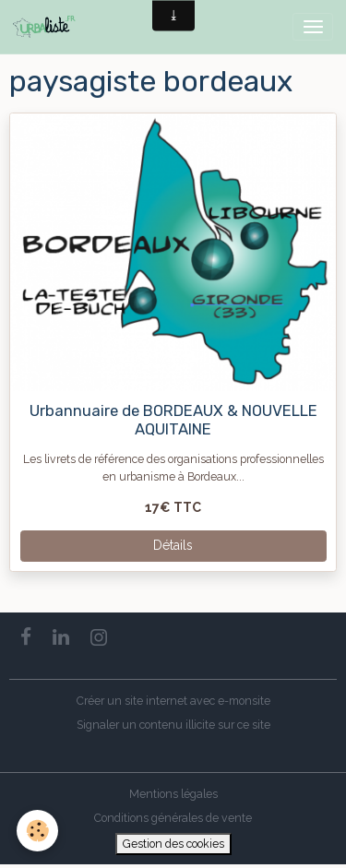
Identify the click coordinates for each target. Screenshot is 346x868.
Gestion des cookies (173, 844)
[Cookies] (37, 831)
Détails (173, 545)
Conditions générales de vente (173, 818)
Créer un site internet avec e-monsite (173, 701)
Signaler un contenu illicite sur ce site (173, 725)
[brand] (48, 27)
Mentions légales (173, 794)
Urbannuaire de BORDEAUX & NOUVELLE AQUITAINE (173, 420)
